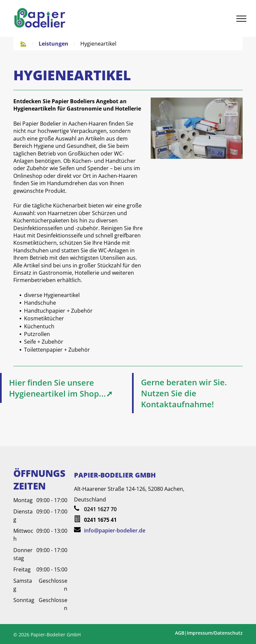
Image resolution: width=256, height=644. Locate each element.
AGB (180, 633)
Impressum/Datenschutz (215, 633)
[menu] (241, 19)
